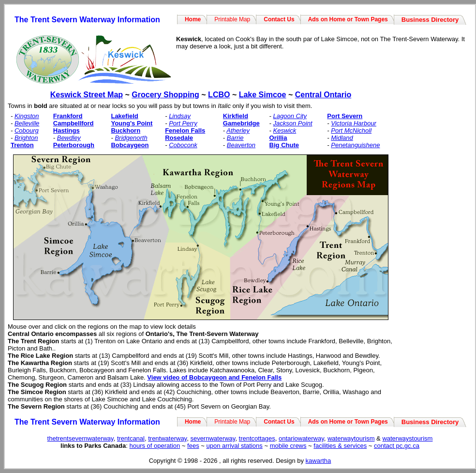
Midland (342, 138)
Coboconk (183, 145)
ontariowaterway (301, 438)
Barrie (235, 138)
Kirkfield (236, 116)
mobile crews (288, 446)
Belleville (27, 123)
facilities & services (340, 446)
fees (193, 446)
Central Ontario (323, 95)
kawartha (319, 461)
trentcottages (257, 438)
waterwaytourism (351, 438)
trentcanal (131, 438)
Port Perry (183, 123)
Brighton (26, 138)
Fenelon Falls (185, 130)
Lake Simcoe (263, 95)
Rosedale (179, 138)
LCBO (219, 95)
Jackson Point (293, 123)
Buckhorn (126, 130)
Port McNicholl (351, 130)
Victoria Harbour (354, 123)
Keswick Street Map (87, 95)
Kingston (27, 116)
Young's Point (132, 123)
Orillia (278, 138)
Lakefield (124, 116)
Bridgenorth (131, 138)
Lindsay (180, 116)
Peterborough (74, 145)
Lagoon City (290, 116)
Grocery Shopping (165, 95)
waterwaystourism (407, 438)
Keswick (285, 130)
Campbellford (74, 123)
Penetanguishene (355, 145)
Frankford (68, 116)
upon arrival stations (234, 446)
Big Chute (284, 145)
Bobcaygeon (130, 145)
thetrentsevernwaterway (81, 438)
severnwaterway (213, 438)
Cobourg (27, 130)
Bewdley (69, 138)
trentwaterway (167, 438)
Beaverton (241, 145)
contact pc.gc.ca (397, 446)
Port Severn (345, 116)
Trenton (22, 145)
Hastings (67, 130)
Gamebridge (241, 123)
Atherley (238, 130)
